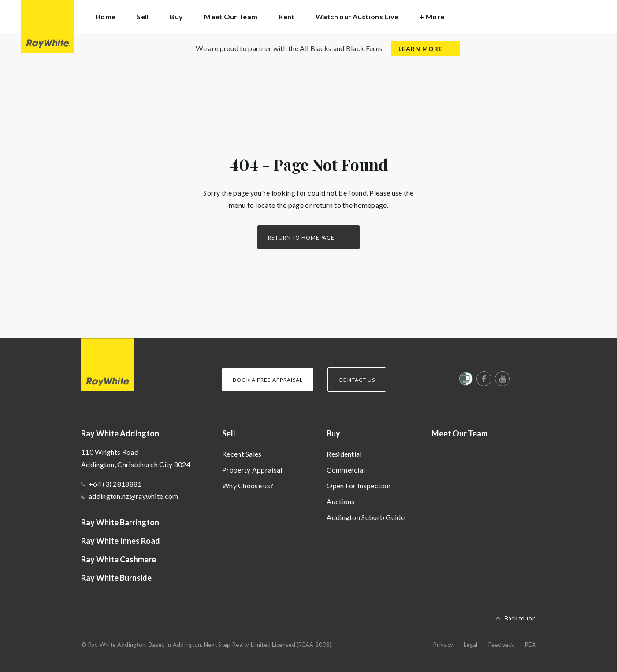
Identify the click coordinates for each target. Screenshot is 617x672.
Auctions (340, 501)
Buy (333, 433)
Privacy (443, 645)
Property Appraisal (252, 470)
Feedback (501, 645)
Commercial (346, 470)
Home (105, 17)
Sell (229, 433)
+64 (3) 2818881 (115, 484)
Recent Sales (242, 454)
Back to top (520, 618)
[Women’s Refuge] (466, 380)
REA (530, 645)
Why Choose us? (248, 486)
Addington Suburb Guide (366, 517)
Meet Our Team (231, 17)
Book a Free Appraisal (268, 380)
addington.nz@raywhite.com (134, 496)
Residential (344, 454)
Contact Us (357, 380)
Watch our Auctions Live (357, 17)
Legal (471, 645)
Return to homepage (301, 238)
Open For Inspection (359, 486)
